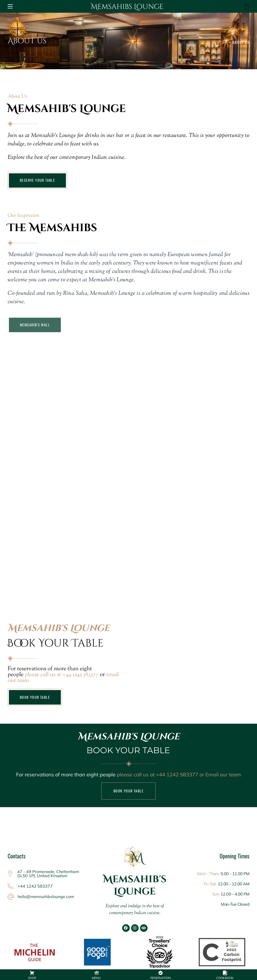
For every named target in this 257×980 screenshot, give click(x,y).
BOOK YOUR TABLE (35, 697)
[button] (245, 6)
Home (222, 42)
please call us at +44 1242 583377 (62, 675)
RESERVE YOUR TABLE (37, 180)
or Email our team (220, 774)
